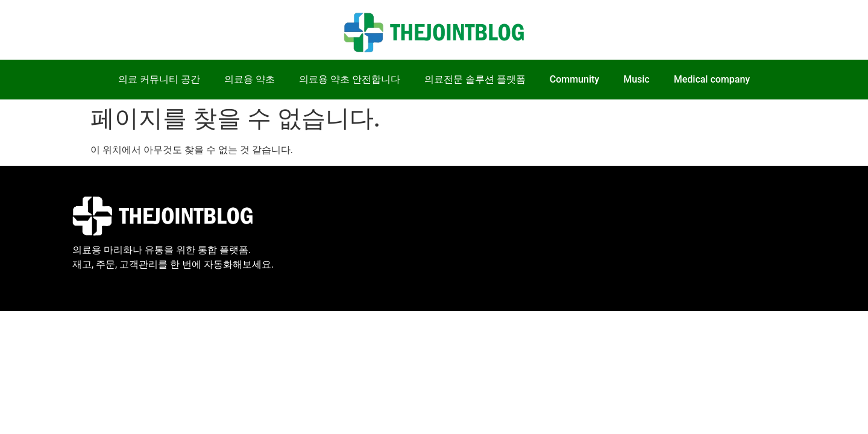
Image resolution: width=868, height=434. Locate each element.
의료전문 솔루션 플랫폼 (475, 79)
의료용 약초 (250, 79)
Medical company (712, 79)
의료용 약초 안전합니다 (350, 79)
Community (574, 79)
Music (637, 79)
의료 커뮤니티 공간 (159, 79)
